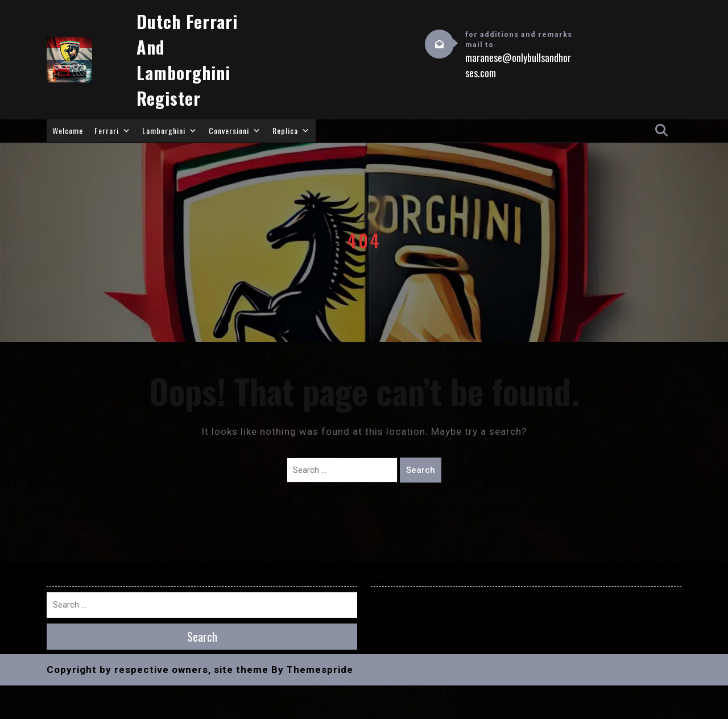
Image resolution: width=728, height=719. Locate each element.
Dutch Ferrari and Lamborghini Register (187, 60)
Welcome (68, 130)
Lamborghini (170, 131)
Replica (291, 131)
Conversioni (235, 131)
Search (421, 470)
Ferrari (113, 131)
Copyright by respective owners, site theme (158, 670)
